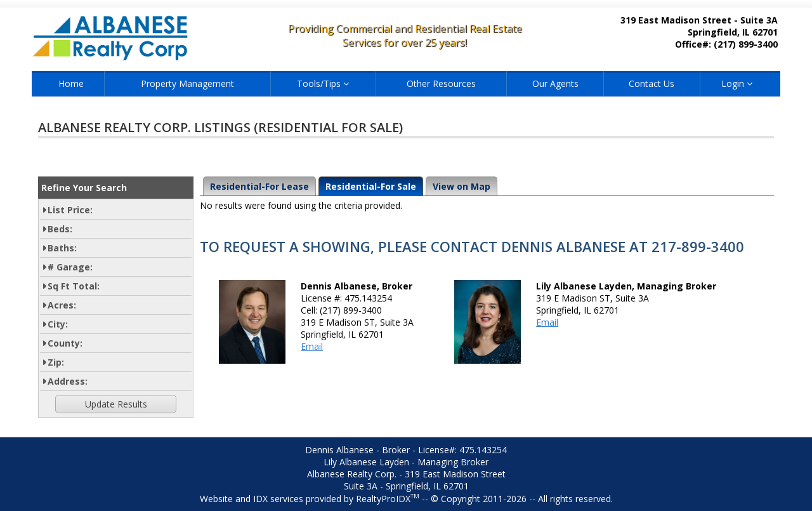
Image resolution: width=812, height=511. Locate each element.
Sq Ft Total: (74, 286)
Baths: (62, 248)
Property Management (187, 83)
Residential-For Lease (259, 186)
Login (737, 83)
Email (312, 346)
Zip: (56, 362)
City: (58, 324)
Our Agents (555, 83)
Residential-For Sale (371, 186)
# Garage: (70, 267)
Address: (68, 381)
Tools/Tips (323, 83)
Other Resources (441, 83)
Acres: (62, 305)
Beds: (60, 229)
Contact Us (652, 83)
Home (71, 83)
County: (65, 343)
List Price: (70, 210)
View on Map (462, 186)
